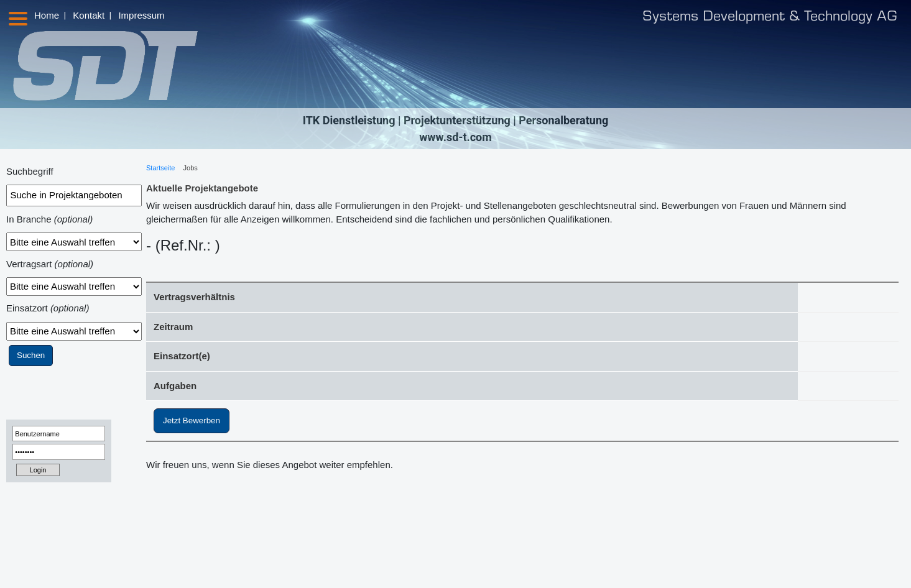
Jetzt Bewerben (192, 420)
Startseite (160, 168)
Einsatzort (48, 308)
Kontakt (89, 15)
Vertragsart (50, 264)
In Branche (49, 219)
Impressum (141, 15)
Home (47, 15)
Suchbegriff (30, 171)
